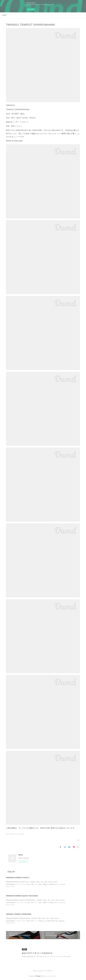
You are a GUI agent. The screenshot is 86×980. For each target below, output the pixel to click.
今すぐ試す (31, 9)
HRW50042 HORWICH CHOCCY (18, 878)
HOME (4, 15)
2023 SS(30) (21, 834)
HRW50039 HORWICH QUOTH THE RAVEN (22, 896)
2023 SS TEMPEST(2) (12, 834)
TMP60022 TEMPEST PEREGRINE (19, 914)
